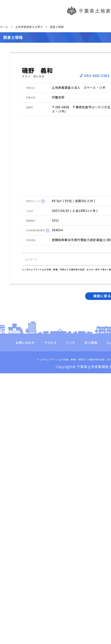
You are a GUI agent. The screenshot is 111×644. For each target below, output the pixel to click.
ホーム (4, 27)
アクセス (50, 343)
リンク (71, 343)
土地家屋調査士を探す (29, 27)
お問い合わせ (25, 343)
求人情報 (91, 343)
